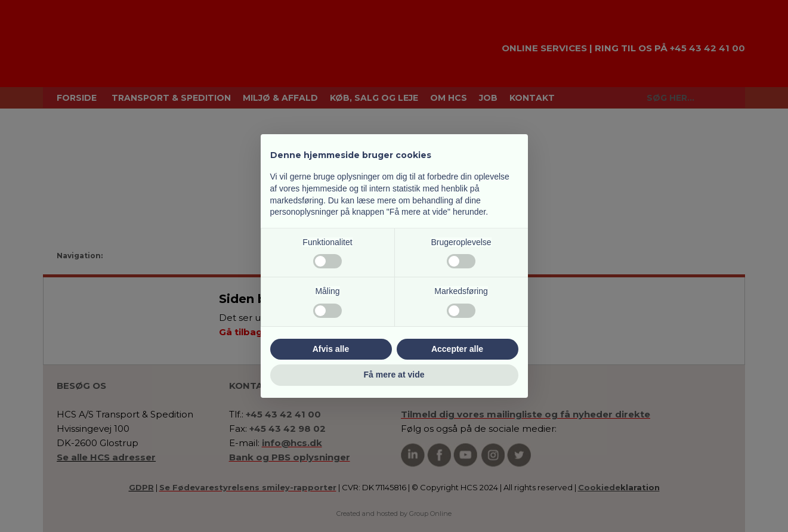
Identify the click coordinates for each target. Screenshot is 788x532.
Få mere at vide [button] (394, 375)
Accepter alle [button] (457, 349)
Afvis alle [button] (331, 349)
